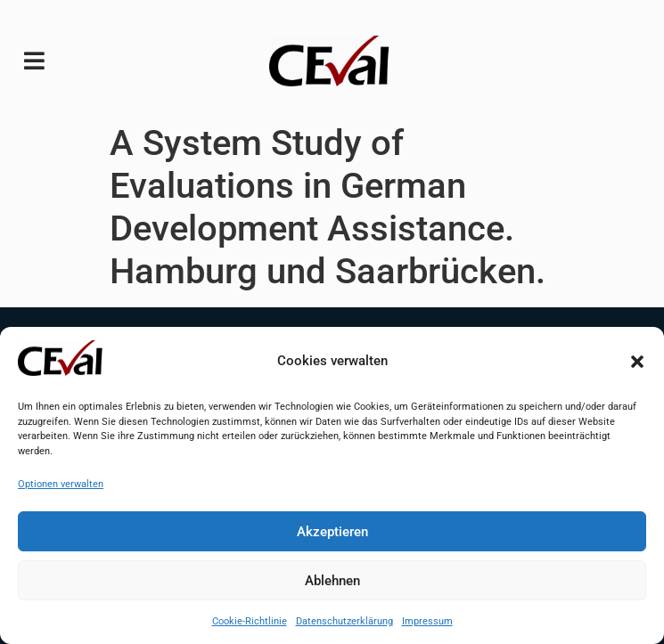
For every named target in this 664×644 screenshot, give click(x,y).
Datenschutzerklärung (344, 621)
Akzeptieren (332, 532)
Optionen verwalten (61, 484)
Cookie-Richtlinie (250, 621)
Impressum (427, 621)
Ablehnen (332, 581)
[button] (637, 362)
